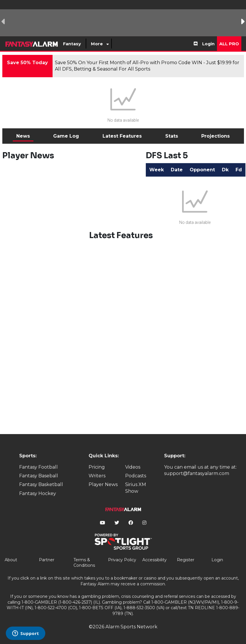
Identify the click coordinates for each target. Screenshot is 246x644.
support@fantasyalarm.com (197, 473)
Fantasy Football (38, 467)
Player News (103, 484)
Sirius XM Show (136, 488)
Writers (97, 476)
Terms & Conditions (84, 563)
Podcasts (136, 476)
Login (208, 44)
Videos (133, 467)
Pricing (97, 467)
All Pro (229, 44)
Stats (172, 136)
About (11, 560)
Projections (216, 136)
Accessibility (155, 560)
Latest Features (122, 136)
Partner (47, 560)
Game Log (66, 136)
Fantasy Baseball (39, 476)
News (23, 136)
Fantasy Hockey (38, 493)
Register (186, 560)
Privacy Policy (122, 560)
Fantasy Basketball (41, 484)
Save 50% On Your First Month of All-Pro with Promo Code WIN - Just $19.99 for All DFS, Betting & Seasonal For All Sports (147, 66)
